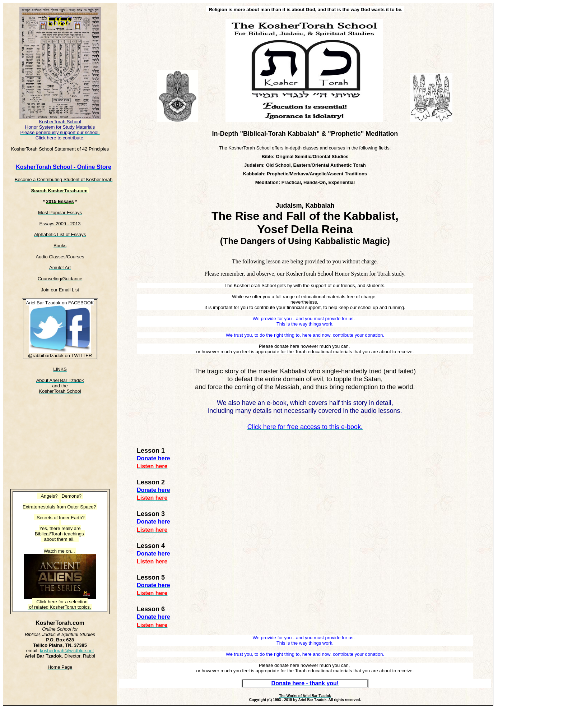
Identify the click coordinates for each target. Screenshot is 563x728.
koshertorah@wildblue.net (67, 651)
